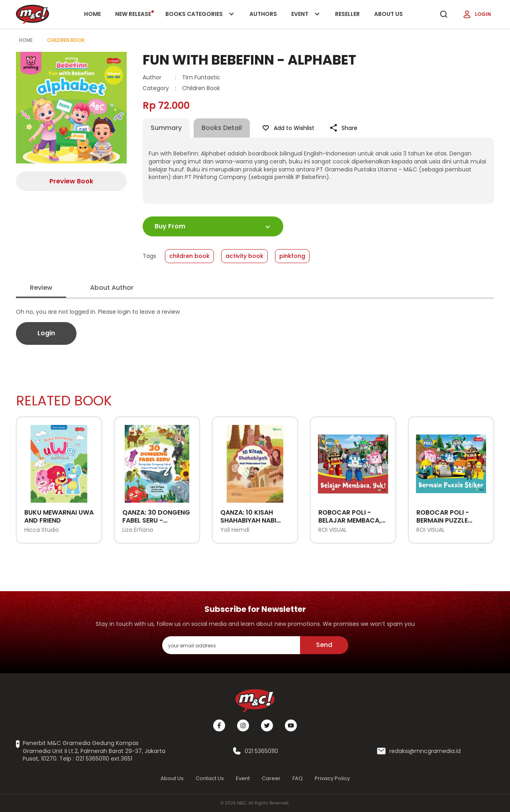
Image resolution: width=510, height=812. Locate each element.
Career (271, 778)
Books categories (198, 19)
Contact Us (210, 778)
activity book (244, 256)
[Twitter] (267, 725)
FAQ (298, 778)
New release (134, 14)
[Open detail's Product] (59, 461)
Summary (166, 128)
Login (477, 14)
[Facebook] (219, 725)
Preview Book (71, 181)
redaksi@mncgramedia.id (425, 751)
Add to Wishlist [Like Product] (288, 128)
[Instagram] (243, 725)
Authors (263, 14)
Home (92, 14)
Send (324, 645)
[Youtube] (291, 725)
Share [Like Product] (343, 128)
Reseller (347, 14)
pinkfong (292, 256)
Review (41, 288)
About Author (112, 288)
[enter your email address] (231, 645)
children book (189, 256)
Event (306, 19)
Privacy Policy (332, 778)
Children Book (66, 40)
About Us (388, 14)
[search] (443, 14)
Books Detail (222, 128)
